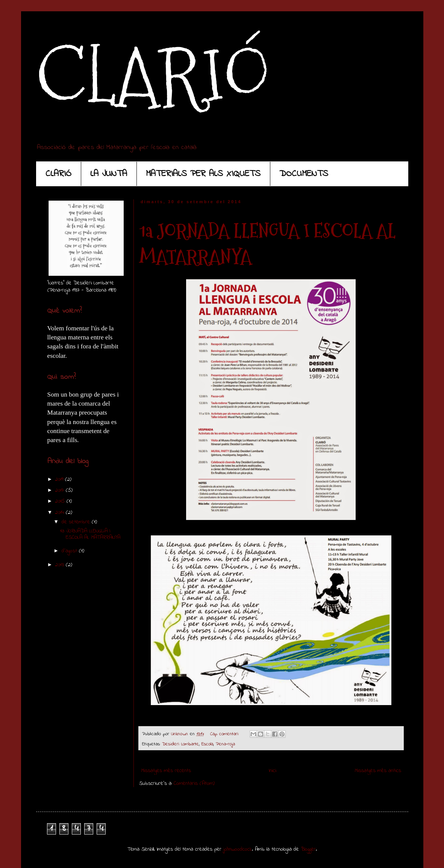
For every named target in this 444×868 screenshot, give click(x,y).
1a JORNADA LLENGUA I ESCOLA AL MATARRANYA (90, 534)
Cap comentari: (225, 734)
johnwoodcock (238, 849)
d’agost (70, 551)
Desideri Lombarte (180, 744)
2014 (61, 513)
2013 (61, 565)
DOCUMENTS (304, 174)
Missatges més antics (378, 771)
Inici (273, 771)
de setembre (77, 522)
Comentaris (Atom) (194, 784)
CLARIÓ (153, 75)
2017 (61, 490)
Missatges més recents (166, 771)
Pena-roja (225, 744)
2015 (61, 501)
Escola (207, 744)
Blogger (308, 849)
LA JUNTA (109, 174)
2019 (60, 480)
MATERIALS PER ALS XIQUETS (203, 174)
